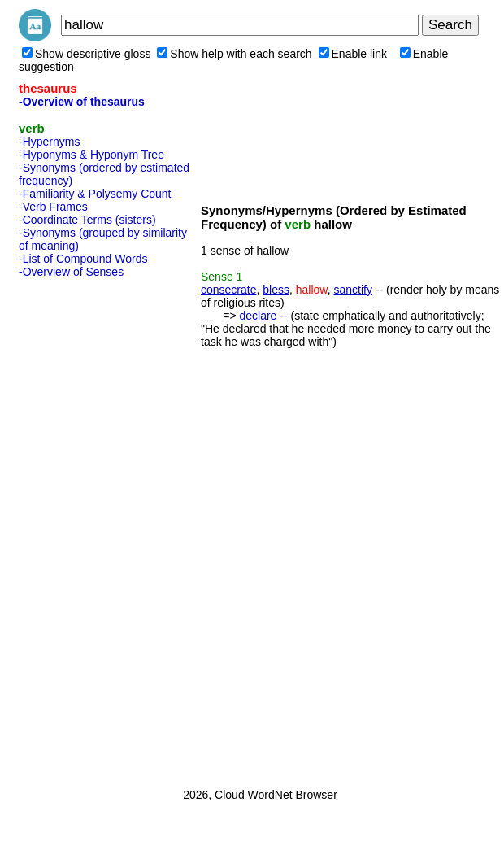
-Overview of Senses (71, 272)
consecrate (228, 290)
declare (258, 316)
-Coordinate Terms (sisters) (87, 220)
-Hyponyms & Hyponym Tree (91, 155)
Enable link (353, 54)
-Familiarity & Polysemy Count (95, 194)
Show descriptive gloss (86, 54)
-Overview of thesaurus (82, 102)
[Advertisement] (84, 528)
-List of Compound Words (83, 259)
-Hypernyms (49, 142)
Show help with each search (234, 54)
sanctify (352, 290)
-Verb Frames (53, 207)
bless (276, 290)
